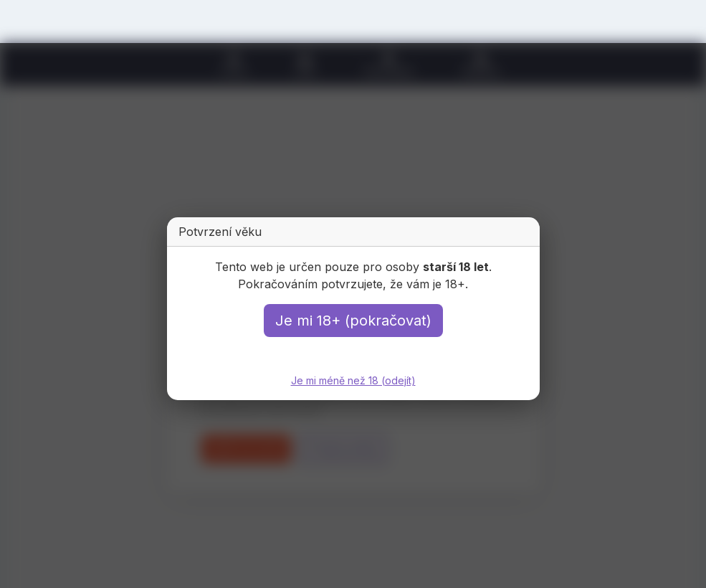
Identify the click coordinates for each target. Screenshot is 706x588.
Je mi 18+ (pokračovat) (353, 321)
